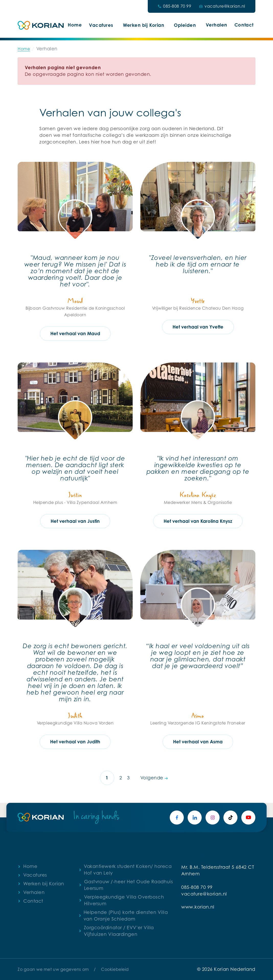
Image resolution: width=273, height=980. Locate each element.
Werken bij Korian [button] (144, 25)
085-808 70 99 (197, 887)
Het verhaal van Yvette (198, 327)
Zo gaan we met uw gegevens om (53, 969)
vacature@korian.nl (204, 894)
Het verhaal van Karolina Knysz (198, 521)
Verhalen (217, 25)
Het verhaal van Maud (75, 333)
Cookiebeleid (115, 969)
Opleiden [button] (185, 25)
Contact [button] (244, 25)
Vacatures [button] (101, 25)
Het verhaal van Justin (75, 521)
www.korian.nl (198, 907)
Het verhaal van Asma (198, 742)
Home (75, 25)
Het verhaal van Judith (75, 742)
